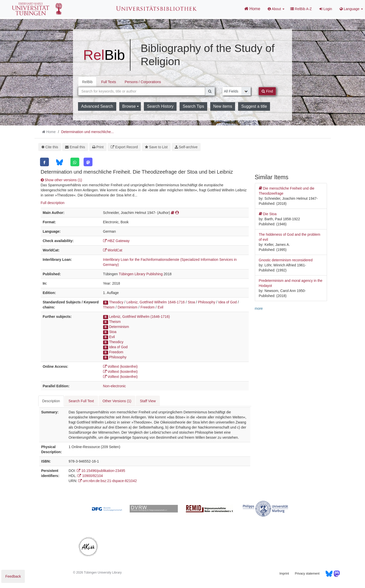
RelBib (87, 82)
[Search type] (237, 91)
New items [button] (223, 106)
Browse (131, 106)
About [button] (276, 9)
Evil (160, 307)
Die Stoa (268, 214)
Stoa (191, 302)
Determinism (128, 307)
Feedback (13, 576)
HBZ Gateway (116, 241)
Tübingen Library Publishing (141, 274)
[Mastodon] (88, 162)
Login (326, 9)
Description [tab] (51, 401)
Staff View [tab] (148, 401)
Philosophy (207, 302)
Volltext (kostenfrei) (120, 366)
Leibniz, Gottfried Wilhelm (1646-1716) (140, 317)
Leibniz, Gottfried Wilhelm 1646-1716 (156, 302)
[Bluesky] (59, 162)
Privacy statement (307, 574)
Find (267, 91)
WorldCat (113, 250)
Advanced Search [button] (97, 106)
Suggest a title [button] (254, 106)
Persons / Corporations (143, 82)
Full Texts (109, 82)
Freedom (147, 307)
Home (252, 9)
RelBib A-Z (301, 9)
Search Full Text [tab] (81, 401)
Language (351, 9)
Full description (53, 203)
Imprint (284, 574)
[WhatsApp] (75, 162)
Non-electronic (114, 386)
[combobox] (142, 91)
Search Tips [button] (193, 106)
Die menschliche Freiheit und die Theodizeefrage (287, 191)
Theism (109, 307)
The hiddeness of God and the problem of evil (290, 237)
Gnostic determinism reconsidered (286, 260)
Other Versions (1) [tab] (117, 401)
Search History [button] (160, 106)
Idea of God (228, 302)
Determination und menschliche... (87, 132)
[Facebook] (44, 162)
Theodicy (116, 302)
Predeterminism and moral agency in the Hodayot (291, 283)
